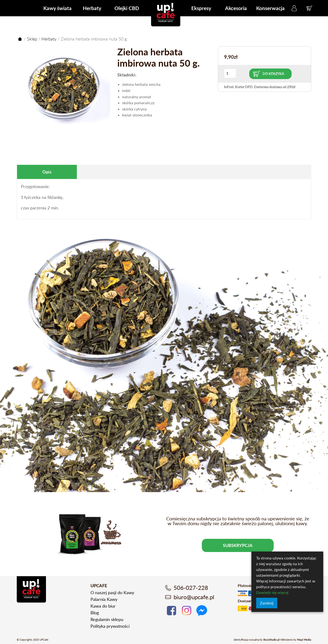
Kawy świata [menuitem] (57, 8)
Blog (95, 613)
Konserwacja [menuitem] (270, 8)
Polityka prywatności (110, 626)
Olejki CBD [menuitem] (127, 8)
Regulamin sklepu (107, 619)
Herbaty (49, 39)
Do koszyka (273, 74)
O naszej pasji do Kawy (112, 592)
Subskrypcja (238, 545)
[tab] (47, 172)
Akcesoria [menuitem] (236, 8)
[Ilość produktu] (230, 73)
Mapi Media (304, 640)
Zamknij (267, 603)
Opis (47, 172)
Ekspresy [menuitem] (201, 8)
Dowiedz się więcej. (273, 592)
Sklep (32, 39)
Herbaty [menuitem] (92, 8)
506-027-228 (191, 588)
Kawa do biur (103, 606)
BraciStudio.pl (271, 640)
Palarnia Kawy (104, 599)
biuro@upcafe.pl (194, 597)
